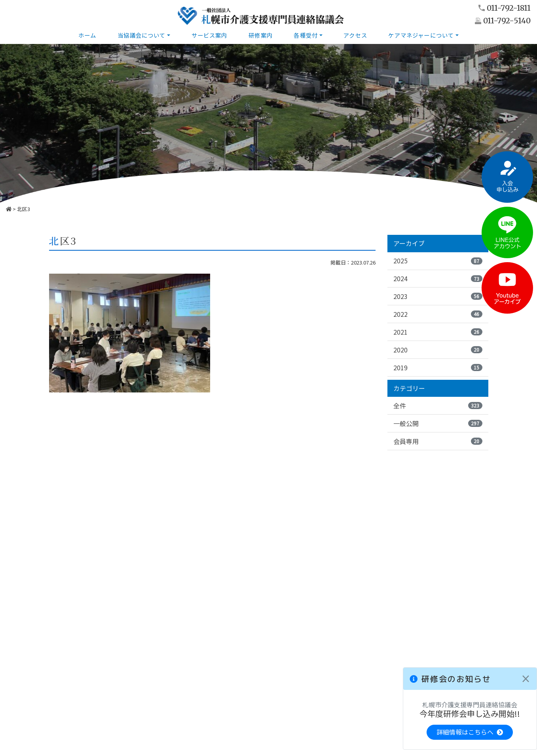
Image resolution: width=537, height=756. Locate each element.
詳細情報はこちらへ (470, 732)
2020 (438, 350)
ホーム (87, 35)
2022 (438, 314)
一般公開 (438, 424)
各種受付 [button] (306, 35)
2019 (438, 368)
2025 (438, 261)
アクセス (356, 35)
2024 (438, 278)
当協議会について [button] (141, 35)
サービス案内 (210, 35)
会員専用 (438, 442)
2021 (438, 332)
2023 (438, 296)
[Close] (526, 679)
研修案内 (261, 35)
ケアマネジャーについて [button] (421, 35)
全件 (438, 406)
